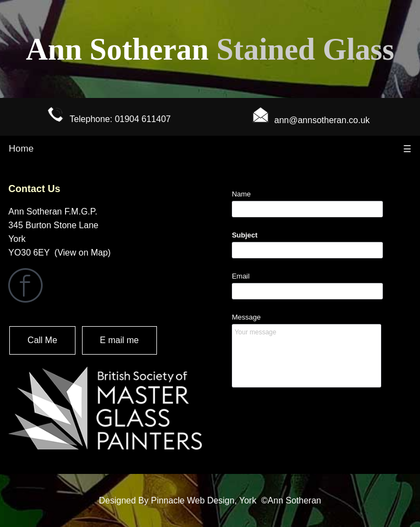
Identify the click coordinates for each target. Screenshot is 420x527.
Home (21, 149)
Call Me (42, 340)
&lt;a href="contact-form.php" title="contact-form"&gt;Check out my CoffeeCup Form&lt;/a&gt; (315, 308)
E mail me (119, 340)
